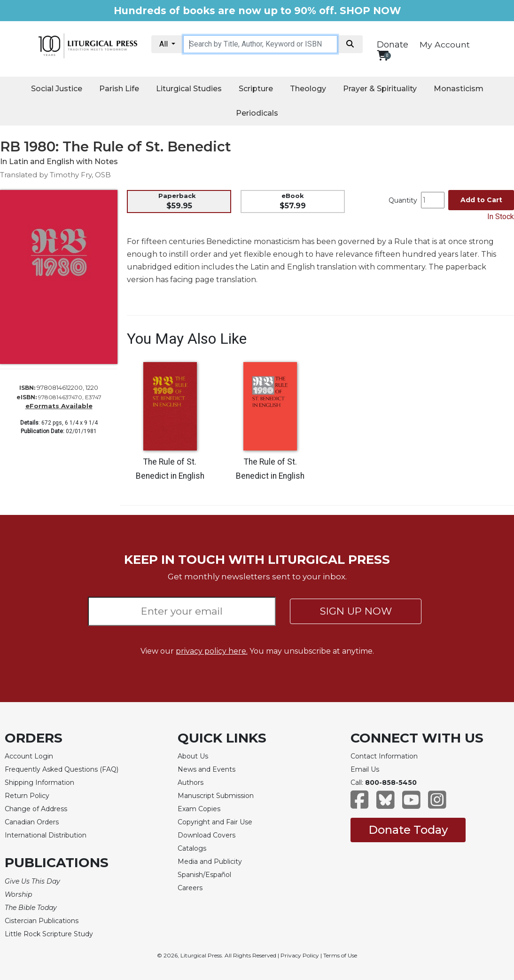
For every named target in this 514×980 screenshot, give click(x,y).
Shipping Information (39, 782)
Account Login (29, 756)
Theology (308, 89)
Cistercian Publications (42, 921)
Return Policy (27, 796)
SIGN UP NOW (356, 611)
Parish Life (119, 89)
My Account (445, 44)
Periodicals (257, 113)
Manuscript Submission (216, 796)
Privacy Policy (300, 955)
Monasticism (459, 89)
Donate (393, 45)
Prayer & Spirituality (380, 89)
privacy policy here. (212, 651)
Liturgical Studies (189, 89)
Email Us (365, 769)
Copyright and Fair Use (215, 822)
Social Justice (57, 89)
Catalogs (192, 848)
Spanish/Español (204, 875)
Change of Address (36, 809)
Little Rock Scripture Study (49, 934)
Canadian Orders (32, 822)
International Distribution (46, 835)
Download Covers (206, 835)
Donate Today (408, 830)
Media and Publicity (210, 861)
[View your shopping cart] (383, 55)
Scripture (256, 89)
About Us (193, 756)
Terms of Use (340, 955)
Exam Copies (199, 809)
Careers (190, 888)
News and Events (206, 769)
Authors (191, 782)
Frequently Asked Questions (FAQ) (62, 769)
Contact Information (384, 756)
